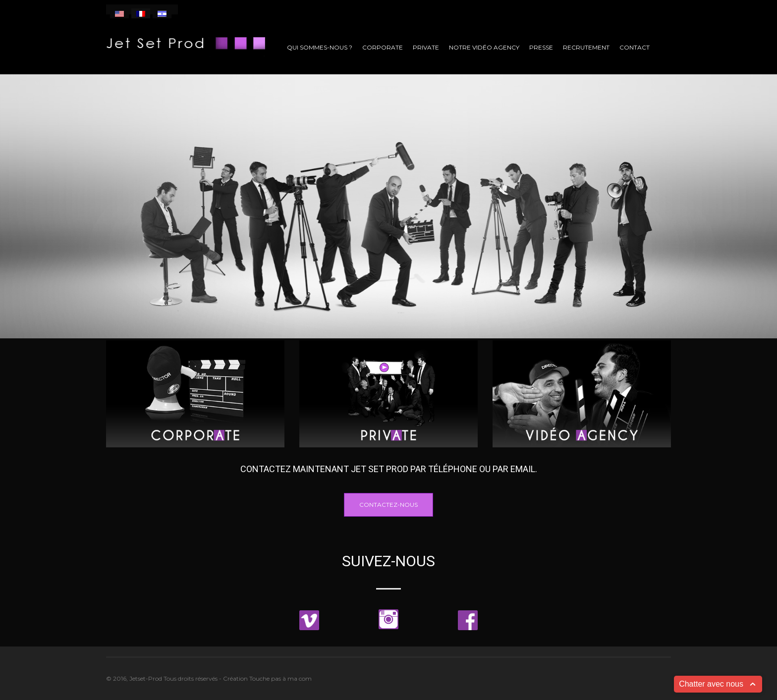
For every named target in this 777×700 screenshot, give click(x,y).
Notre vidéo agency (484, 47)
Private (426, 47)
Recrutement (586, 47)
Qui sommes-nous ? (320, 47)
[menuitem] (119, 13)
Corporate (383, 47)
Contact (635, 47)
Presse (541, 47)
